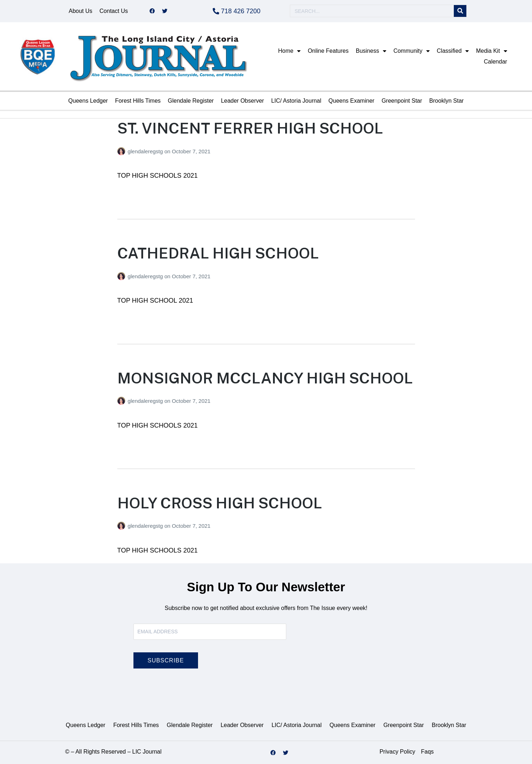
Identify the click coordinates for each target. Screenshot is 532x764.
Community (412, 51)
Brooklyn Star (447, 101)
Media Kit (492, 51)
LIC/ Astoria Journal (296, 101)
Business (371, 51)
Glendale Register (191, 101)
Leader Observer (243, 101)
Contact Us (114, 11)
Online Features (328, 51)
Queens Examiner (352, 101)
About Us (81, 11)
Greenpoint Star (402, 101)
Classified (453, 51)
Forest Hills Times (138, 101)
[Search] (460, 11)
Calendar (496, 62)
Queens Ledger (88, 101)
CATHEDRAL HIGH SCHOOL (218, 253)
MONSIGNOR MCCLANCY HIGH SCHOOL (265, 378)
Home (289, 51)
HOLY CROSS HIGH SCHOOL (220, 503)
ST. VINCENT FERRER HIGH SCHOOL (250, 128)
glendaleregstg (146, 151)
